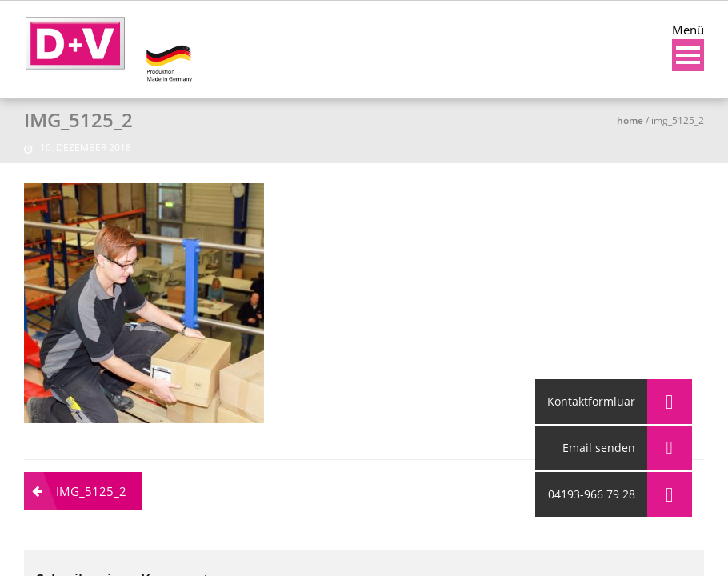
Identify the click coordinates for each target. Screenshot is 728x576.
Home (630, 120)
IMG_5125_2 (91, 491)
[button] (670, 494)
